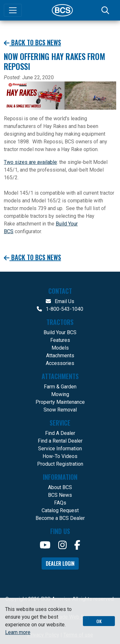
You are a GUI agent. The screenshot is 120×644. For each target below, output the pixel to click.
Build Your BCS (60, 332)
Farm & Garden (60, 387)
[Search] (106, 10)
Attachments (60, 356)
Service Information (60, 449)
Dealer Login (60, 563)
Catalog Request (60, 510)
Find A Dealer (60, 433)
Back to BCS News (32, 42)
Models (60, 348)
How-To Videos (60, 456)
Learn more (18, 632)
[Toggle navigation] (13, 10)
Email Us (60, 301)
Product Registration (60, 464)
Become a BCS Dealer (60, 518)
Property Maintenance (60, 402)
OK (99, 621)
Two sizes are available (30, 162)
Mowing (60, 394)
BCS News (60, 495)
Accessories (60, 363)
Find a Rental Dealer (60, 441)
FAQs (60, 503)
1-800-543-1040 (60, 309)
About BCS (60, 487)
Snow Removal (60, 410)
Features (60, 340)
